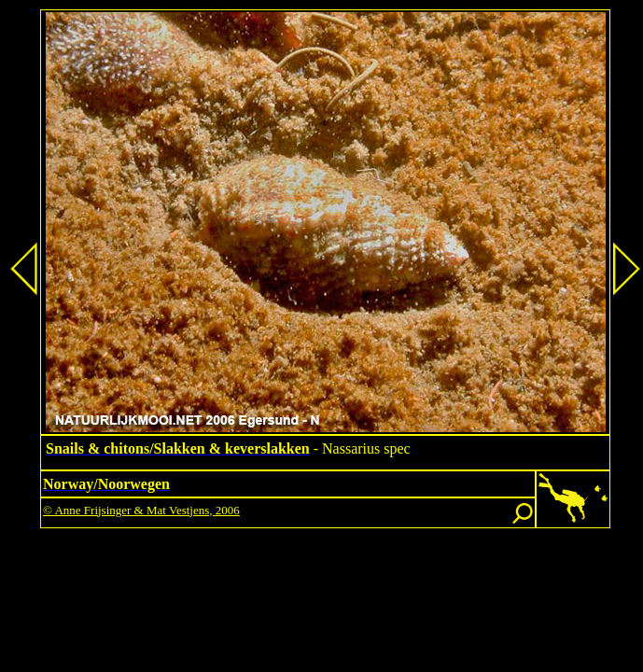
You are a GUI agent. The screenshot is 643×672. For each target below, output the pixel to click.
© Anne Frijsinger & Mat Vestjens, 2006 (141, 510)
